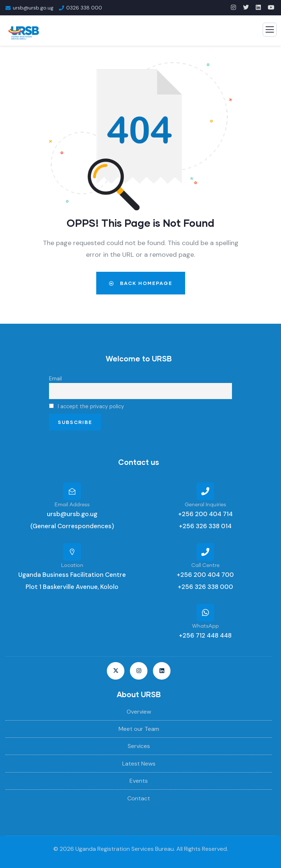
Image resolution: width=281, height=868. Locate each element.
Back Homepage (141, 283)
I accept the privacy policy (87, 406)
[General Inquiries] (205, 491)
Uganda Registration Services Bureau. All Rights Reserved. (152, 849)
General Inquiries (205, 505)
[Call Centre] (205, 552)
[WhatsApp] (205, 613)
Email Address (72, 505)
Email (55, 379)
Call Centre (205, 565)
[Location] (72, 552)
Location (72, 565)
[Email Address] (72, 491)
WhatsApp (205, 626)
